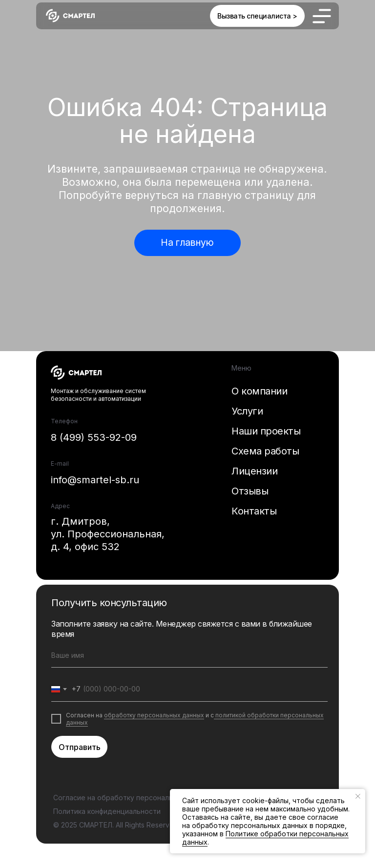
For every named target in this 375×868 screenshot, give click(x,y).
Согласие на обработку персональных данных (133, 798)
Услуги (247, 411)
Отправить (80, 747)
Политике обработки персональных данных (265, 838)
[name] (189, 655)
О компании (259, 391)
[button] (257, 16)
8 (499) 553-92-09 (94, 437)
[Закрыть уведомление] (358, 796)
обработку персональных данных (154, 715)
